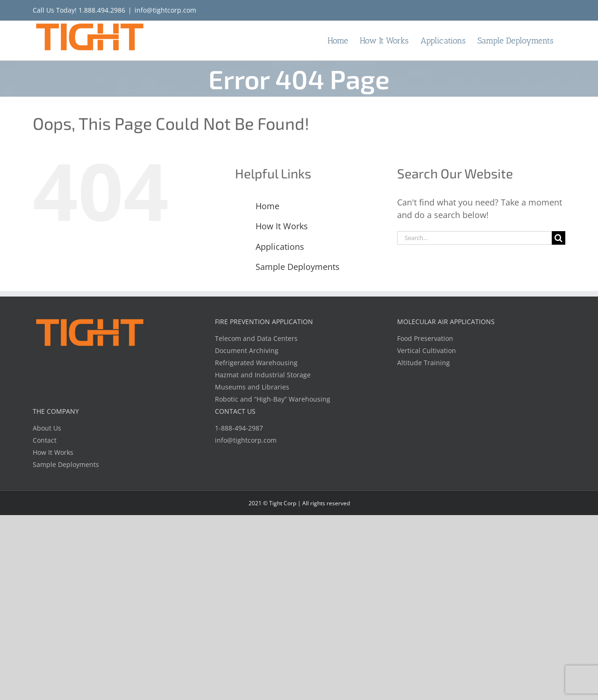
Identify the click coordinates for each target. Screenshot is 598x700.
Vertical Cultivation (427, 350)
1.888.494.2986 (102, 10)
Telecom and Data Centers (256, 338)
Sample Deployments (298, 267)
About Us (47, 428)
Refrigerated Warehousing (256, 363)
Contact (45, 440)
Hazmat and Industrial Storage (263, 375)
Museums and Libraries (252, 387)
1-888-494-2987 (239, 428)
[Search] (559, 238)
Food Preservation (425, 338)
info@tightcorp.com (165, 10)
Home (267, 206)
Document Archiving (247, 350)
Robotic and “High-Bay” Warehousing (273, 399)
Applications (280, 247)
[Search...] (474, 238)
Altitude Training (424, 363)
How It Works (282, 226)
